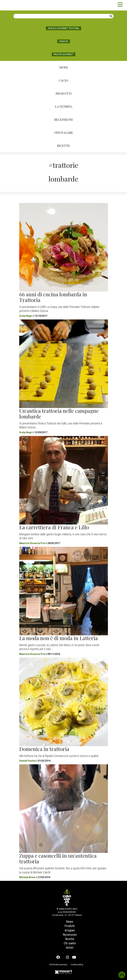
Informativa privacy (58, 965)
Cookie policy (77, 965)
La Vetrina (64, 107)
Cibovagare (9, 5)
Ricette (63, 146)
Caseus (64, 41)
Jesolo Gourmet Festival (63, 28)
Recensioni (63, 120)
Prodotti (64, 94)
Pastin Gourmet (63, 54)
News (64, 67)
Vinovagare (64, 133)
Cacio (63, 80)
